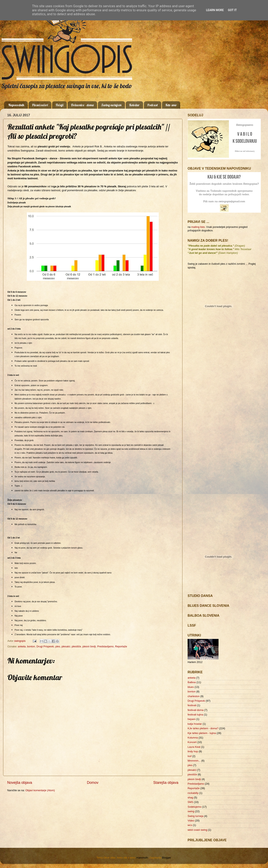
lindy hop (193, 751)
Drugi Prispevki (45, 647)
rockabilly (193, 793)
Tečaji (59, 105)
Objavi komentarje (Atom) (40, 790)
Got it (232, 10)
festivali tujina (195, 715)
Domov (93, 783)
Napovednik (16, 105)
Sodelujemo (195, 807)
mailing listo (198, 227)
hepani (192, 719)
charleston (194, 696)
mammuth (142, 858)
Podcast (152, 105)
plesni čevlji (89, 647)
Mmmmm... (194, 761)
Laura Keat (194, 747)
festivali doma (196, 710)
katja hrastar (195, 724)
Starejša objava (166, 783)
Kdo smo (171, 105)
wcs (190, 825)
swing (191, 811)
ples (58, 647)
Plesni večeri (40, 105)
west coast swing (197, 830)
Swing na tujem (111, 105)
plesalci (66, 647)
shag (190, 798)
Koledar (134, 105)
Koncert (192, 742)
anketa (22, 647)
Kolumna (193, 738)
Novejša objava (20, 783)
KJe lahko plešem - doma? (203, 728)
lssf (190, 756)
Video (191, 821)
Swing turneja (195, 816)
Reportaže (121, 647)
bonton (31, 647)
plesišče (76, 647)
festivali (192, 705)
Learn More (215, 10)
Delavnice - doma (82, 105)
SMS (190, 802)
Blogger (166, 858)
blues (191, 687)
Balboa (192, 682)
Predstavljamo (105, 647)
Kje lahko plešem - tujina (202, 733)
